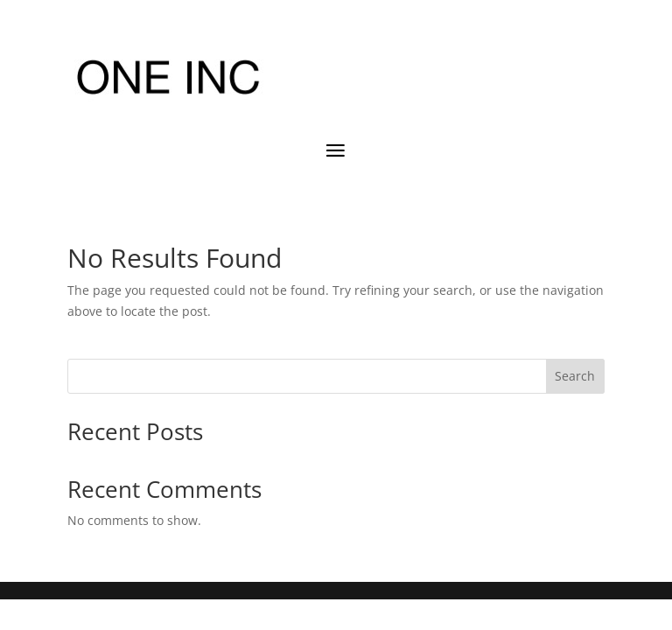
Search (575, 376)
